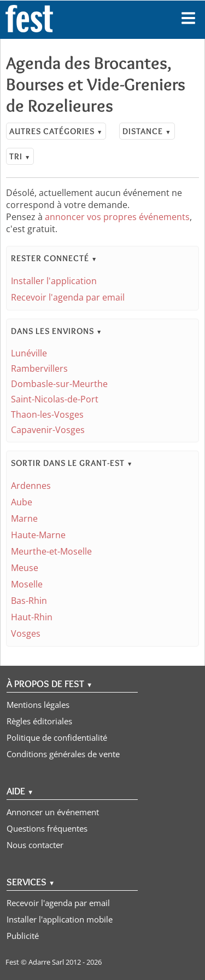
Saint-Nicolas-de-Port (55, 399)
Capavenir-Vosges (48, 430)
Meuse (25, 568)
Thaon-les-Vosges (47, 414)
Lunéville (29, 353)
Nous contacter (35, 845)
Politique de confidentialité (57, 737)
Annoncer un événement (53, 812)
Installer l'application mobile (60, 919)
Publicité (23, 936)
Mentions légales (38, 705)
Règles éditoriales (39, 721)
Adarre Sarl (46, 962)
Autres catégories (56, 131)
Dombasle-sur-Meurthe (59, 384)
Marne (24, 518)
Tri (20, 156)
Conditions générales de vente (63, 754)
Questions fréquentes (47, 828)
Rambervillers (39, 368)
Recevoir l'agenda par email (68, 297)
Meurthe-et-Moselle (51, 551)
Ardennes (31, 486)
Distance (147, 131)
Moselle (27, 584)
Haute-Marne (38, 535)
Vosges (26, 633)
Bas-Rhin (29, 601)
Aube (22, 502)
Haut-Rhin (32, 617)
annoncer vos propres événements (117, 217)
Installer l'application (54, 281)
